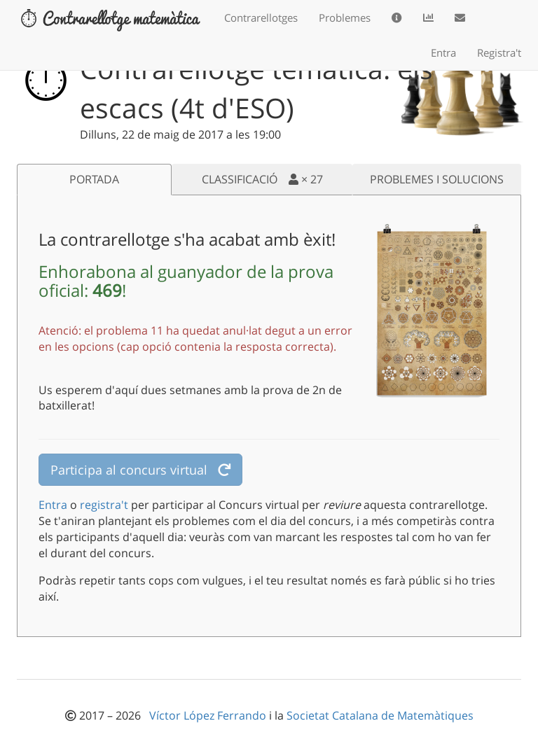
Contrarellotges (261, 17)
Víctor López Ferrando (209, 715)
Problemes (345, 17)
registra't (104, 505)
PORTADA (94, 179)
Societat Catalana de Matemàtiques (380, 715)
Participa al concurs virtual (140, 470)
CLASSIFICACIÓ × (262, 179)
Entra (443, 52)
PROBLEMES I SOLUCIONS (437, 179)
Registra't (499, 52)
